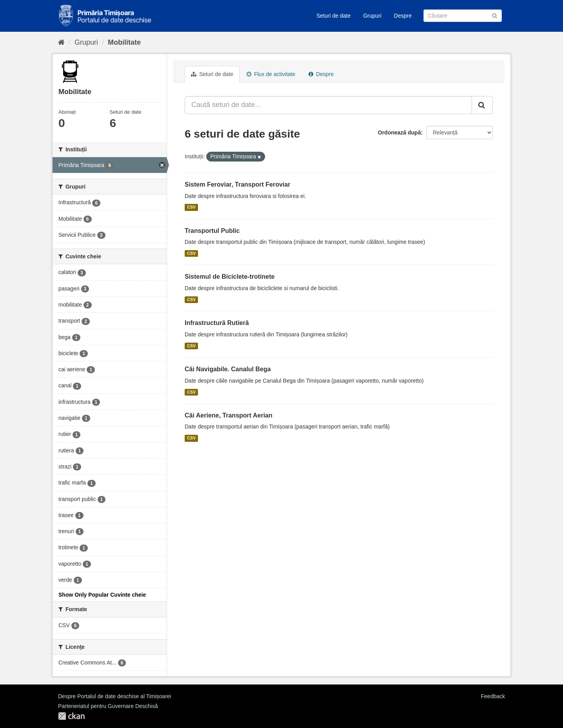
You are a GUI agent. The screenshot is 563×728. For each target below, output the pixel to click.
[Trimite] (495, 15)
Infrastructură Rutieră (217, 323)
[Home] (61, 42)
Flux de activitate (271, 74)
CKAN (71, 716)
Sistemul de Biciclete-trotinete (230, 277)
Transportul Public (212, 231)
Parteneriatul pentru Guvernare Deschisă (108, 706)
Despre (403, 16)
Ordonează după (400, 133)
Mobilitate (124, 42)
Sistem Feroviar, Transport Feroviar (237, 184)
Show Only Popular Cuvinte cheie (102, 595)
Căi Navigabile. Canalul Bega (228, 369)
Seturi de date (333, 16)
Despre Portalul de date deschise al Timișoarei (115, 696)
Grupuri (372, 16)
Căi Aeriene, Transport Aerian (229, 415)
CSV (191, 207)
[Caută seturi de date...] (328, 105)
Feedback (493, 696)
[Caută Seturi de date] (463, 16)
